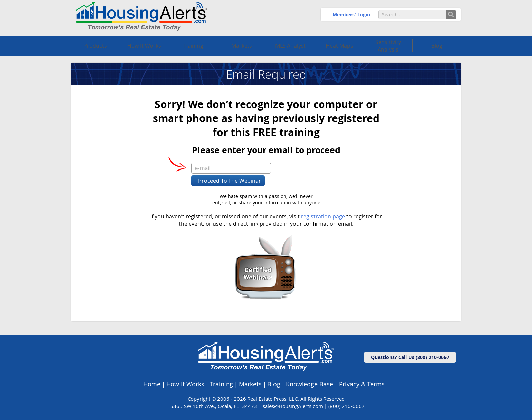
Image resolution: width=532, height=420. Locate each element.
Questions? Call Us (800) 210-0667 (410, 357)
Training (222, 384)
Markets (250, 384)
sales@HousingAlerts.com (293, 406)
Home (152, 384)
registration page (323, 216)
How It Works (185, 384)
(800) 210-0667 (347, 406)
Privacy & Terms (362, 384)
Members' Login (351, 14)
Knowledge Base (310, 384)
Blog (274, 384)
